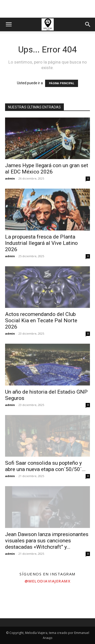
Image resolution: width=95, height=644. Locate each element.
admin (10, 178)
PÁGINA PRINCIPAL (62, 83)
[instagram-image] (16, 603)
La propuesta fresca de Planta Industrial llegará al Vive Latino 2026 (41, 243)
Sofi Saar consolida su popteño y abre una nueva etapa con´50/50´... (45, 466)
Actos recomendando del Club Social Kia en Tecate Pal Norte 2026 (41, 320)
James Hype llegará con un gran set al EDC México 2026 (47, 169)
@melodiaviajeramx (48, 581)
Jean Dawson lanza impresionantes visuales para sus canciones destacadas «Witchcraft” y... (47, 541)
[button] (9, 24)
